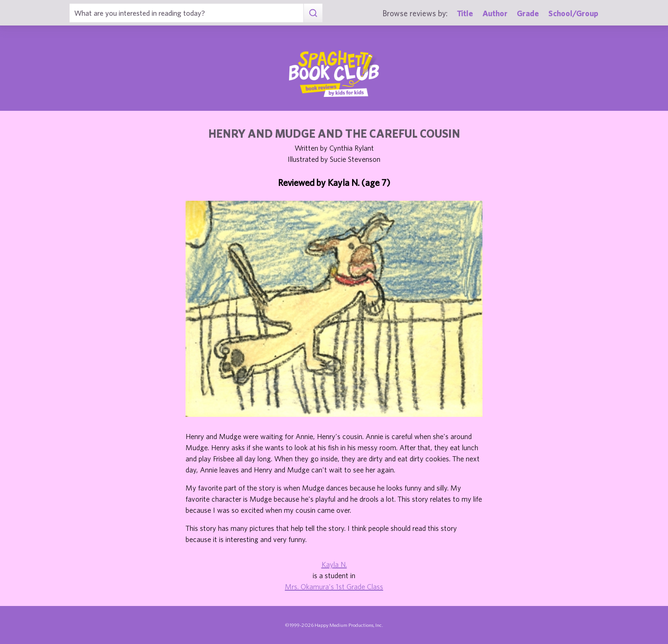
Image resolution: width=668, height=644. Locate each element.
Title (465, 13)
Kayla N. (334, 564)
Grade (528, 13)
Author (495, 13)
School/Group (573, 13)
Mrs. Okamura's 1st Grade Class (334, 587)
